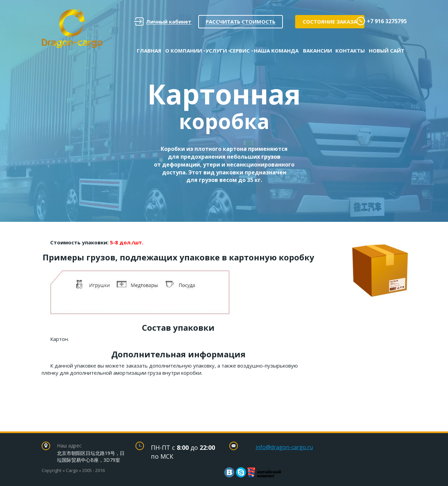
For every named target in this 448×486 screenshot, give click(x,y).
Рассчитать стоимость (241, 22)
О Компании (184, 51)
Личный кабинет (163, 22)
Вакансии (317, 51)
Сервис (240, 51)
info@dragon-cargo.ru (284, 447)
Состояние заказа (330, 22)
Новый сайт (387, 51)
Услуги (216, 51)
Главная (149, 51)
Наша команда (276, 51)
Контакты (350, 51)
